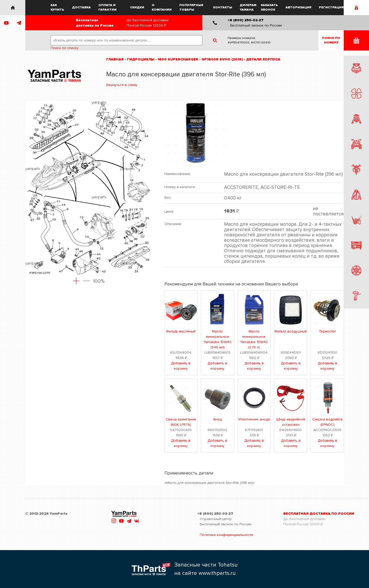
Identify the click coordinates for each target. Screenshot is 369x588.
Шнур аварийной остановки (291, 422)
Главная (115, 59)
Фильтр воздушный (291, 331)
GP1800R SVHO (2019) (222, 59)
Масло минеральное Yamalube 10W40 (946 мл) (218, 339)
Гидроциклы (141, 59)
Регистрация (331, 7)
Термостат (327, 331)
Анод (218, 419)
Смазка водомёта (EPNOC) (327, 422)
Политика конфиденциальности (226, 535)
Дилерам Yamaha (248, 7)
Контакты (223, 7)
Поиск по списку (64, 48)
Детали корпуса (263, 59)
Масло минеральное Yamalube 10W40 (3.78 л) (254, 339)
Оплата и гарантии (107, 7)
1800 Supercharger (178, 59)
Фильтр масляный (181, 331)
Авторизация (298, 7)
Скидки (137, 7)
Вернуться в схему (122, 85)
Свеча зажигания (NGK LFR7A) (181, 422)
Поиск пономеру (331, 40)
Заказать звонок (269, 7)
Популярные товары (191, 7)
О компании (162, 7)
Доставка (81, 7)
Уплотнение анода (254, 419)
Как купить (57, 7)
